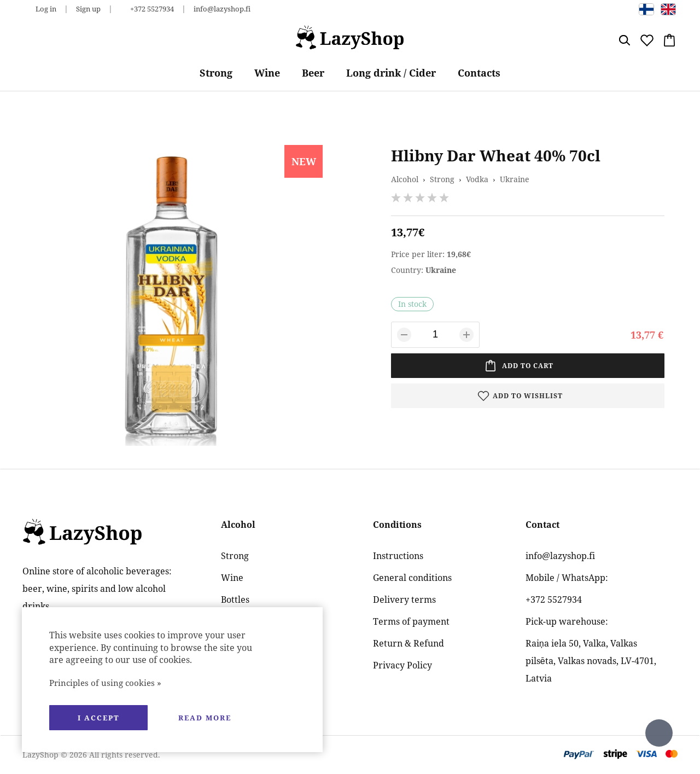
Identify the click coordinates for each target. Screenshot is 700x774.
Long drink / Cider (391, 73)
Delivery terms (404, 600)
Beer (313, 73)
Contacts (479, 73)
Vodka (477, 179)
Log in (46, 9)
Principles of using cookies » (105, 683)
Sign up (88, 9)
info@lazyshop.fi (222, 9)
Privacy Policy (402, 665)
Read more (205, 718)
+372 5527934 (152, 9)
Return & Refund (409, 643)
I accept (98, 718)
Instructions (398, 556)
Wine (267, 73)
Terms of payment (411, 621)
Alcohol (405, 179)
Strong (216, 73)
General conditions (412, 578)
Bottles (235, 600)
